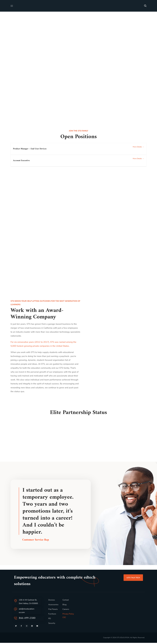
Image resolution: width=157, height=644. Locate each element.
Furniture (52, 615)
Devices (52, 601)
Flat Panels (53, 610)
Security (52, 624)
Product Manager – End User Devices (30, 149)
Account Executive (21, 161)
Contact (66, 601)
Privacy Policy (68, 615)
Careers (66, 610)
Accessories (53, 606)
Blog (64, 606)
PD (50, 620)
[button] (145, 6)
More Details (138, 147)
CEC (64, 619)
